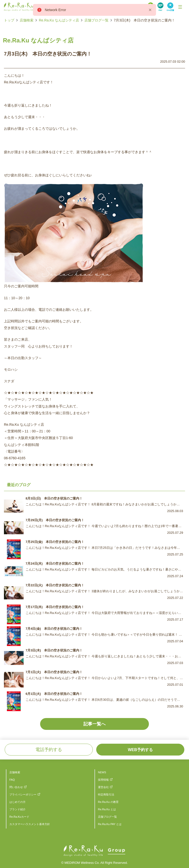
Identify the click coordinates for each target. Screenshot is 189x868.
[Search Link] (160, 7)
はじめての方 (17, 802)
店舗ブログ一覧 (96, 20)
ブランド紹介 (17, 809)
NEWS (102, 772)
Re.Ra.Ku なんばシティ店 (59, 20)
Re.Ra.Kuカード (19, 817)
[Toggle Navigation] (180, 7)
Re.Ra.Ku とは (107, 809)
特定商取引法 (106, 794)
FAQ (12, 780)
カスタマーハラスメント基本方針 (30, 824)
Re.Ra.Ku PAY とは (110, 824)
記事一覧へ (94, 724)
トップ (9, 20)
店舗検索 (27, 20)
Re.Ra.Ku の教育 (108, 802)
